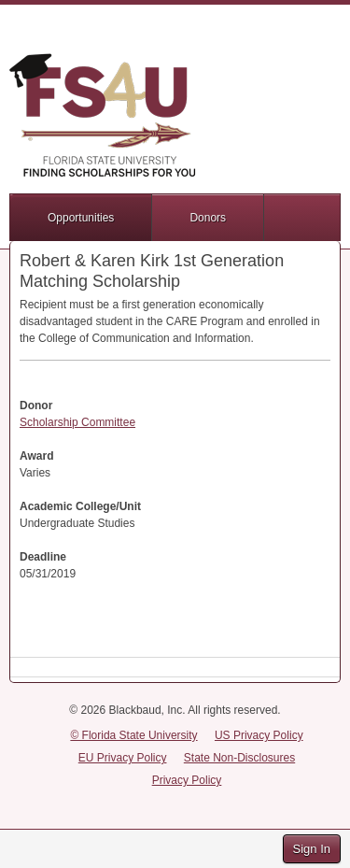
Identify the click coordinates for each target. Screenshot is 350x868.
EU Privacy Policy (123, 758)
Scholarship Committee (77, 422)
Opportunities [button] (81, 218)
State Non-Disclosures (239, 758)
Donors (208, 218)
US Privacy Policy (259, 735)
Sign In (312, 849)
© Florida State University (133, 735)
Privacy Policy (187, 780)
